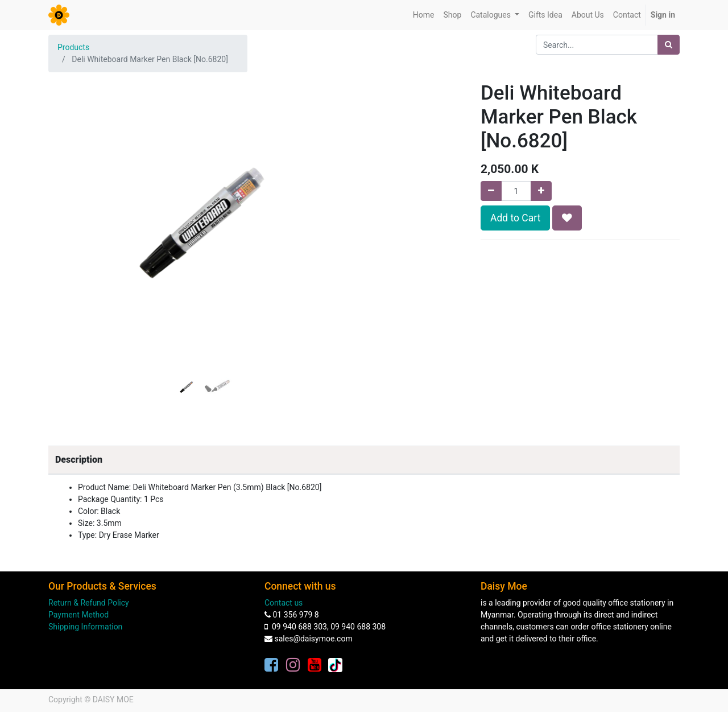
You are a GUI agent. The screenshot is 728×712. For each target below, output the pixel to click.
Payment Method (78, 615)
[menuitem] (424, 15)
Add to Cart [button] (515, 218)
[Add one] (541, 191)
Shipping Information (85, 627)
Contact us (284, 603)
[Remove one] (491, 191)
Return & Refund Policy (89, 603)
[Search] (669, 45)
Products (73, 47)
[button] (71, 195)
